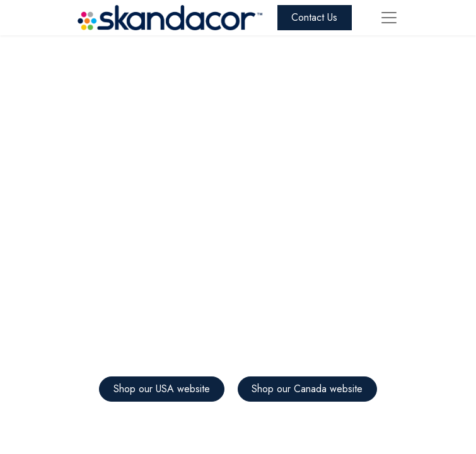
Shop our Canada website (307, 389)
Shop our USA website (162, 389)
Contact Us (314, 17)
